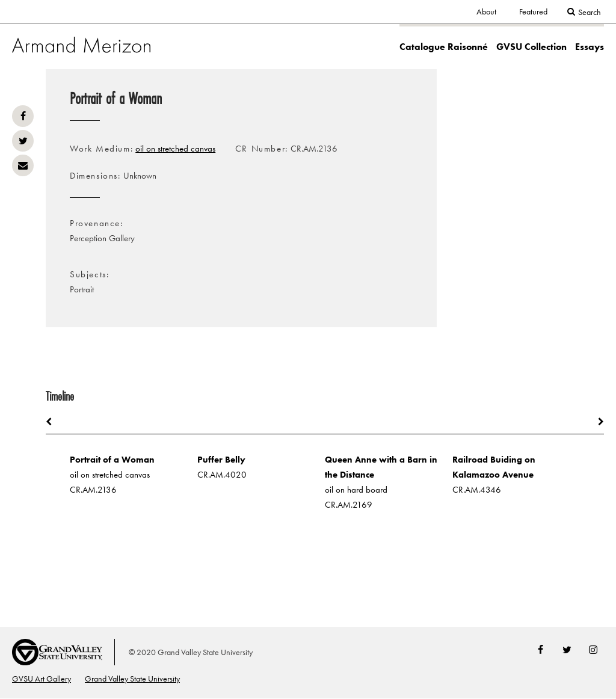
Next (595, 422)
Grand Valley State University (132, 679)
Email (23, 165)
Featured (533, 12)
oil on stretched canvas (175, 149)
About (486, 12)
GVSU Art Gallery (42, 679)
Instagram (593, 650)
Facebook (23, 116)
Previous (55, 422)
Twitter (23, 141)
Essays (590, 47)
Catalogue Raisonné (444, 47)
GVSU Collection (531, 47)
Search (590, 12)
